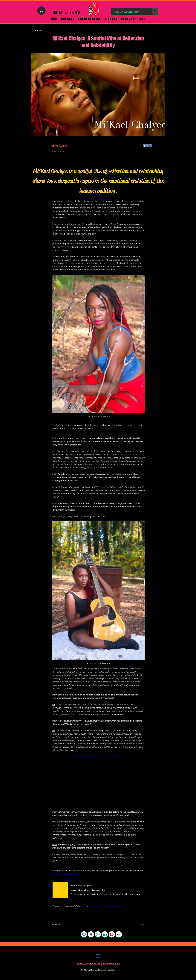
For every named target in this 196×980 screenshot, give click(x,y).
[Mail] (98, 956)
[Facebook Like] (57, 918)
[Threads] (61, 13)
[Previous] (61, 924)
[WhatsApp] (98, 934)
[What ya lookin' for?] (129, 12)
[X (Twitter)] (91, 934)
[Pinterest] (112, 934)
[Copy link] (119, 934)
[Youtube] (55, 13)
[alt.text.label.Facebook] (78, 13)
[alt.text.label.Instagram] (72, 13)
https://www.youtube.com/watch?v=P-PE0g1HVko (99, 757)
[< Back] (44, 31)
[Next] (138, 924)
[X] (66, 13)
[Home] (41, 11)
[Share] (148, 146)
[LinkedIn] (105, 934)
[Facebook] (84, 934)
